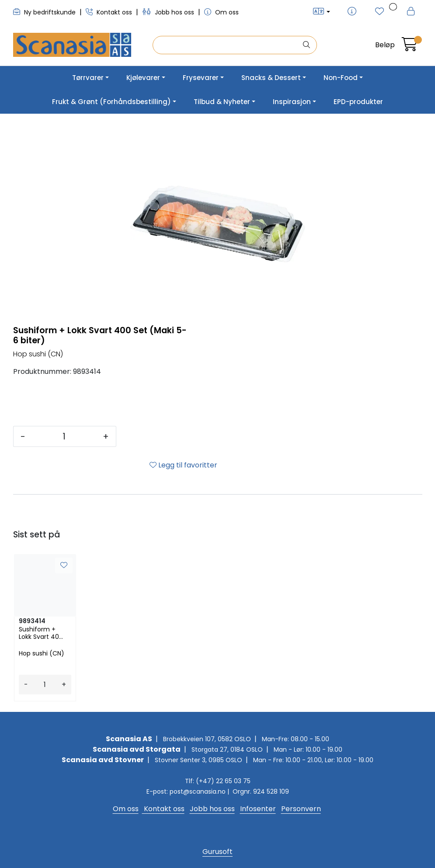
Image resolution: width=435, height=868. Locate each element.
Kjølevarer (143, 78)
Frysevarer (201, 78)
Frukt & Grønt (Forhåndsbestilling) (111, 102)
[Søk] (227, 45)
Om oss (221, 12)
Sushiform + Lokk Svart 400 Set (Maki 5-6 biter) (41, 633)
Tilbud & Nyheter (222, 102)
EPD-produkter (358, 102)
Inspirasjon (292, 102)
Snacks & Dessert (271, 78)
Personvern (301, 809)
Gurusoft (217, 852)
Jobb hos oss (169, 12)
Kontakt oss (110, 12)
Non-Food (341, 78)
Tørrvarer (88, 78)
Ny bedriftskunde (45, 12)
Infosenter (258, 809)
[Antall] (64, 436)
